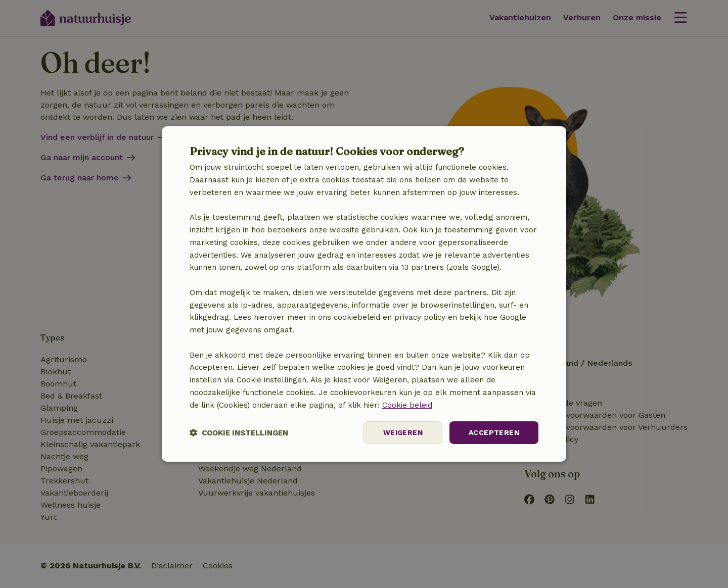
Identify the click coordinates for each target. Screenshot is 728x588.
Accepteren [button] (494, 432)
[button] (239, 433)
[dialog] (364, 294)
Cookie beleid (407, 405)
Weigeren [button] (403, 432)
